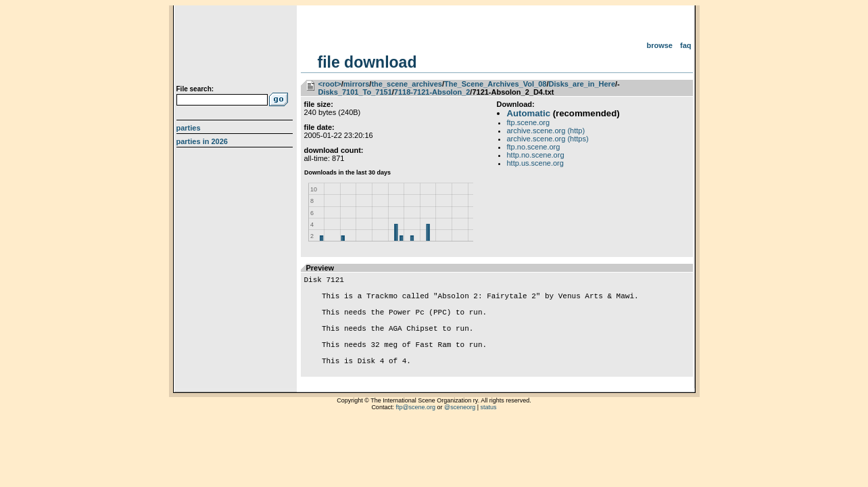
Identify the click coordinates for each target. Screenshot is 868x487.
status (489, 432)
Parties (189, 128)
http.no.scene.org (536, 155)
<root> (330, 84)
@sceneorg (460, 432)
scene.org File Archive (236, 47)
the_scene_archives (407, 84)
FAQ (686, 45)
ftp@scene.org (415, 432)
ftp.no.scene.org (534, 147)
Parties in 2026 (202, 141)
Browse (659, 45)
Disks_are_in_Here (582, 84)
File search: (195, 89)
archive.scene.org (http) (546, 131)
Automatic (529, 113)
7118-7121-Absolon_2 (432, 92)
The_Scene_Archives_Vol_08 (495, 84)
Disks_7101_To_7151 (355, 92)
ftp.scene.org (529, 122)
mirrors (357, 84)
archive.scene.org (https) (548, 139)
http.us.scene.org (535, 163)
